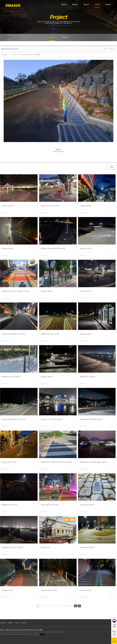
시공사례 (97, 5)
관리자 (42, 634)
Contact (108, 5)
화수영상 (65, 38)
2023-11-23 (44, 341)
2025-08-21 (5, 384)
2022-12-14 (5, 469)
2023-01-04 (83, 213)
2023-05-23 (5, 341)
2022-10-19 (44, 384)
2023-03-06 (44, 555)
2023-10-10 (44, 256)
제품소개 (75, 5)
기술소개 (86, 5)
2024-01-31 (5, 512)
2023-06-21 (44, 213)
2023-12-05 (5, 298)
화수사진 (52, 39)
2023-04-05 (83, 298)
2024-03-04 (83, 426)
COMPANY (3, 623)
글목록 (112, 167)
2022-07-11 (5, 213)
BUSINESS (10, 623)
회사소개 (64, 5)
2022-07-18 (83, 256)
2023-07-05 (83, 341)
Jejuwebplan (36, 634)
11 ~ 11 (71, 606)
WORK (17, 623)
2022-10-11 (83, 555)
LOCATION (23, 623)
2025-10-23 (44, 469)
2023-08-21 (5, 555)
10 (66, 606)
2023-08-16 (83, 469)
